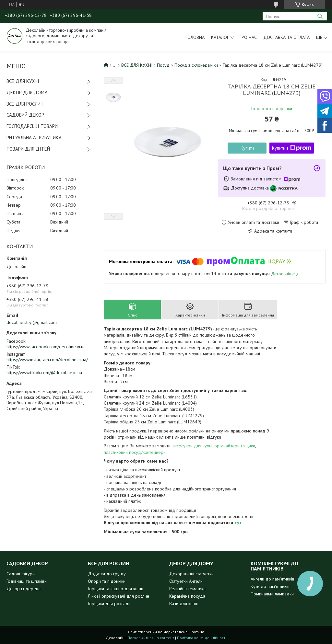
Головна (195, 37)
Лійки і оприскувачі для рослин (119, 596)
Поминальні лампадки (272, 594)
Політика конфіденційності (202, 638)
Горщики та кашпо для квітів (116, 589)
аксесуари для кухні (192, 446)
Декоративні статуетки (191, 574)
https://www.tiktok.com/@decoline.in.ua (44, 373)
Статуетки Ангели (186, 581)
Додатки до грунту (107, 574)
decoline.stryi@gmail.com (32, 322)
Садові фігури (21, 574)
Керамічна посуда (187, 596)
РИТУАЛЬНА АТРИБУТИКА (34, 138)
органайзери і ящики (235, 446)
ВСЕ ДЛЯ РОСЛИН (25, 104)
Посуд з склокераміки (196, 65)
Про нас (248, 37)
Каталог (220, 37)
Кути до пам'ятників (270, 586)
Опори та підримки (107, 581)
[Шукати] (320, 16)
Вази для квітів (184, 604)
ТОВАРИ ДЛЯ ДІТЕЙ (28, 149)
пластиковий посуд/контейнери (135, 452)
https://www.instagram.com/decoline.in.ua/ (47, 360)
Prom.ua (197, 632)
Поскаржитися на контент (151, 638)
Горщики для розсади (109, 604)
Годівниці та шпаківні (27, 581)
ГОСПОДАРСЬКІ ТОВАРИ (32, 126)
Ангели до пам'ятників (273, 579)
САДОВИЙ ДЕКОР (25, 115)
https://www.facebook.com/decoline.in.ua (46, 347)
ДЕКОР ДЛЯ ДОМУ (27, 92)
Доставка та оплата (286, 37)
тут (238, 523)
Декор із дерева (24, 589)
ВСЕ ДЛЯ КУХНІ (23, 81)
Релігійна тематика (187, 589)
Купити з (292, 148)
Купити (247, 148)
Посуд (163, 65)
